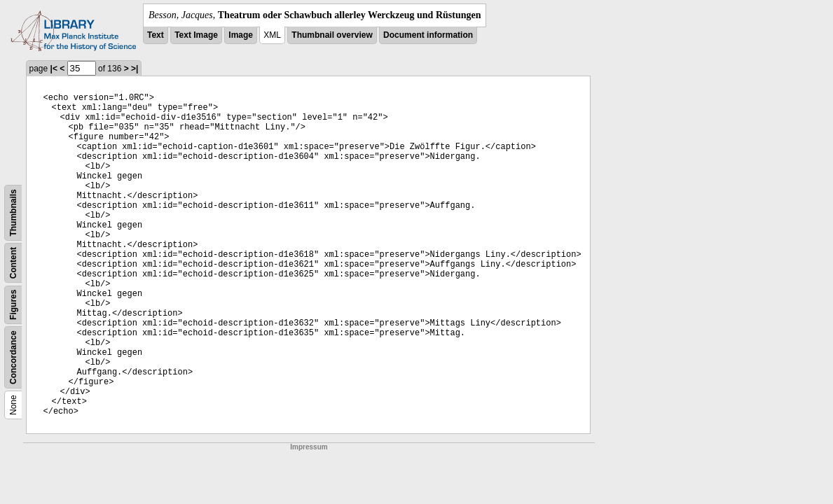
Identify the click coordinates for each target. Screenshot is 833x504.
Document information (428, 35)
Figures (13, 305)
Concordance (13, 357)
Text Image (196, 35)
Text (156, 35)
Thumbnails (13, 212)
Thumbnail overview (332, 35)
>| (135, 69)
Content (13, 263)
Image (241, 35)
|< (54, 69)
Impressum (309, 447)
